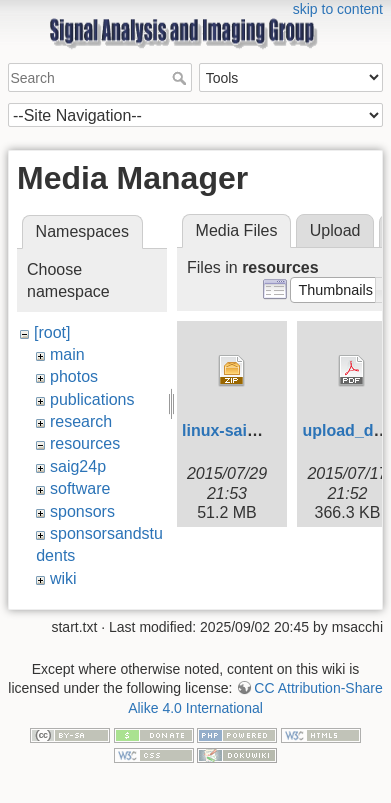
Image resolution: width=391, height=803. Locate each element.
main (67, 354)
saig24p (78, 466)
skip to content (338, 9)
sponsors (82, 511)
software (80, 488)
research (81, 421)
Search (181, 78)
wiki (63, 578)
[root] (52, 332)
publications (92, 399)
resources (85, 443)
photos (74, 376)
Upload (335, 230)
